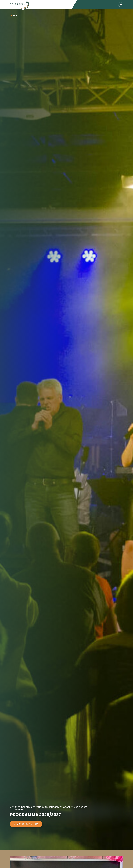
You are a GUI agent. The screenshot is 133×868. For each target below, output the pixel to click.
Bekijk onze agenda (26, 824)
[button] (11, 16)
